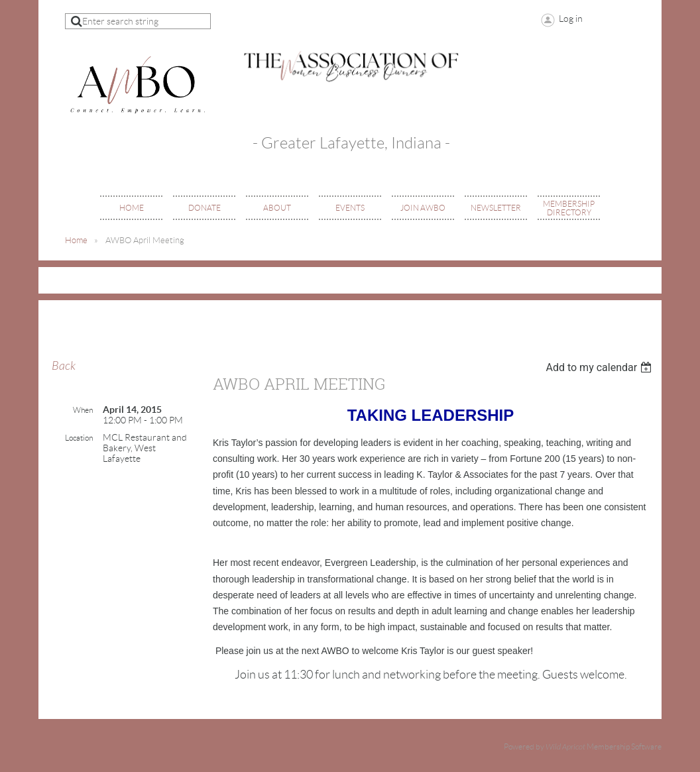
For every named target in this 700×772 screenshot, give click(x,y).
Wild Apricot (565, 747)
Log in (571, 19)
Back (64, 366)
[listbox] (600, 367)
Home (76, 240)
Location (79, 438)
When (83, 410)
